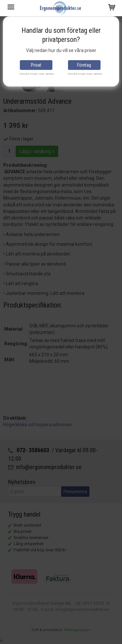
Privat (36, 65)
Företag (84, 65)
